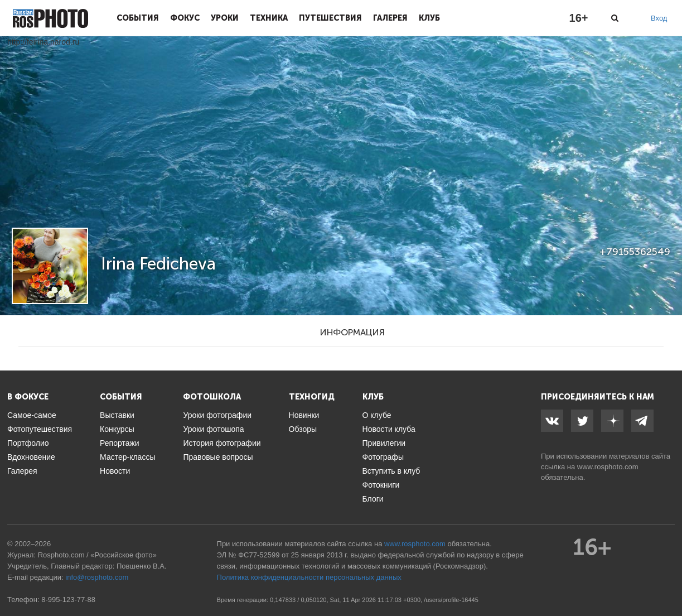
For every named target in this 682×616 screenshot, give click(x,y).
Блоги (373, 499)
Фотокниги (381, 485)
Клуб (429, 18)
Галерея (390, 18)
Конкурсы (117, 429)
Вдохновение (31, 457)
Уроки (225, 18)
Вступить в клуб (391, 471)
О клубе (377, 415)
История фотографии (222, 443)
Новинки (304, 415)
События (138, 18)
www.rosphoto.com (608, 467)
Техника (269, 18)
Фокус (185, 18)
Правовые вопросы (218, 457)
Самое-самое (32, 415)
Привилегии (384, 443)
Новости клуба (389, 429)
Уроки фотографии (217, 415)
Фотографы (383, 457)
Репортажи (120, 443)
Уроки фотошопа (213, 429)
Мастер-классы (127, 457)
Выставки (117, 415)
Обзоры (303, 429)
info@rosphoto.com (97, 577)
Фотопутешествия (40, 429)
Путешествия (330, 18)
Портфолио (28, 443)
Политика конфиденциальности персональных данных (309, 577)
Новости (115, 471)
